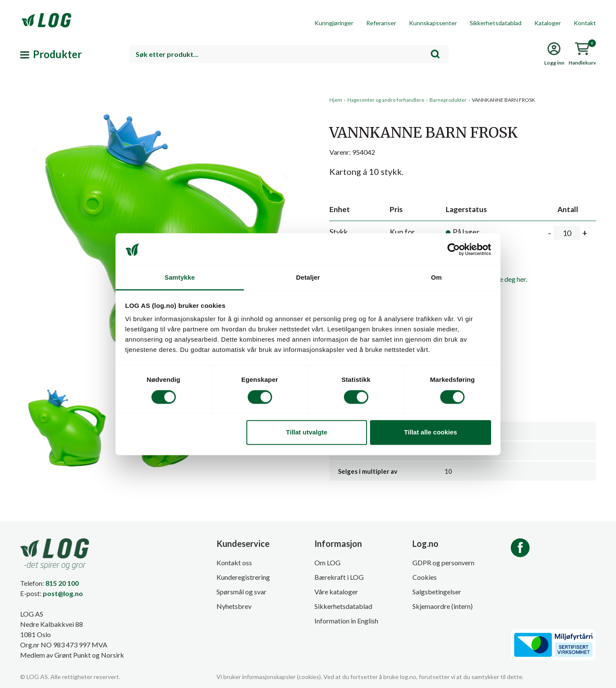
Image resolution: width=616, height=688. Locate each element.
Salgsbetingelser (437, 592)
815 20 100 (62, 583)
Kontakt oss (234, 563)
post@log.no (63, 593)
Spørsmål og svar (241, 592)
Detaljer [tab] (308, 278)
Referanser (381, 23)
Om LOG (327, 563)
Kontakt (585, 23)
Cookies (425, 577)
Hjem (336, 100)
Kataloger (548, 23)
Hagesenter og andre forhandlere (386, 100)
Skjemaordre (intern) (443, 606)
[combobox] (289, 54)
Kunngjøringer (334, 23)
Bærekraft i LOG (339, 577)
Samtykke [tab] (180, 278)
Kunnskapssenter (433, 23)
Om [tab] (436, 278)
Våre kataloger (336, 592)
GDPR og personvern (443, 563)
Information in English (346, 621)
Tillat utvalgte (307, 433)
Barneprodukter (448, 100)
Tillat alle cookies (430, 433)
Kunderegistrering (243, 577)
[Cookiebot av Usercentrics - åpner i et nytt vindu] (454, 249)
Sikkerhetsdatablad (496, 23)
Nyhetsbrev (234, 606)
